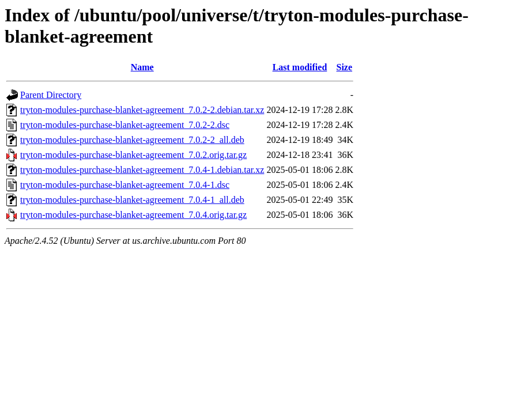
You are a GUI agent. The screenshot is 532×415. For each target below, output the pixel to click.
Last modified (300, 67)
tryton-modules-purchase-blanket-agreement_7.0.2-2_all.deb (132, 140)
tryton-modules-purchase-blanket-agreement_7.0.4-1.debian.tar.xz (142, 170)
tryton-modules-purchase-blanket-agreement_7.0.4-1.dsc (125, 185)
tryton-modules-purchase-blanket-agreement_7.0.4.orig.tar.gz (133, 215)
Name (142, 67)
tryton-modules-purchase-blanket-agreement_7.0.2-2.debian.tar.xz (142, 110)
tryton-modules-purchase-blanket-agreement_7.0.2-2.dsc (125, 125)
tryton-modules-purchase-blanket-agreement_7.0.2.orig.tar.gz (133, 155)
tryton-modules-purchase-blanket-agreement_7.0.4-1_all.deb (132, 200)
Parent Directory (51, 95)
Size (345, 67)
